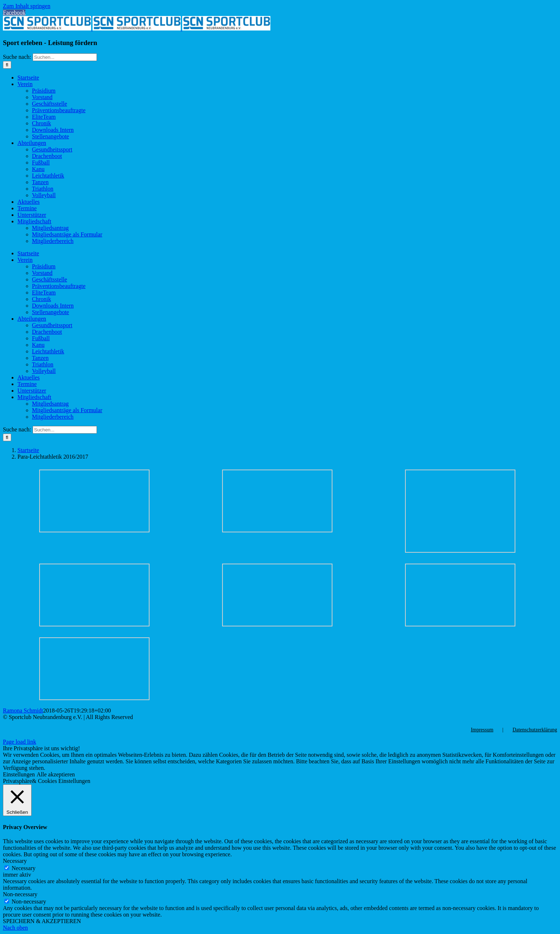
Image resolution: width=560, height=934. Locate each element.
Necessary (24, 868)
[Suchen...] (65, 57)
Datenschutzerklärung (535, 730)
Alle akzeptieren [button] (56, 774)
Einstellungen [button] (19, 774)
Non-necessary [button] (20, 894)
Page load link (20, 742)
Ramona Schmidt (23, 710)
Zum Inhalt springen (27, 6)
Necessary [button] (15, 861)
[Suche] (7, 65)
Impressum (482, 730)
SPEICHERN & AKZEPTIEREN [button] (42, 921)
